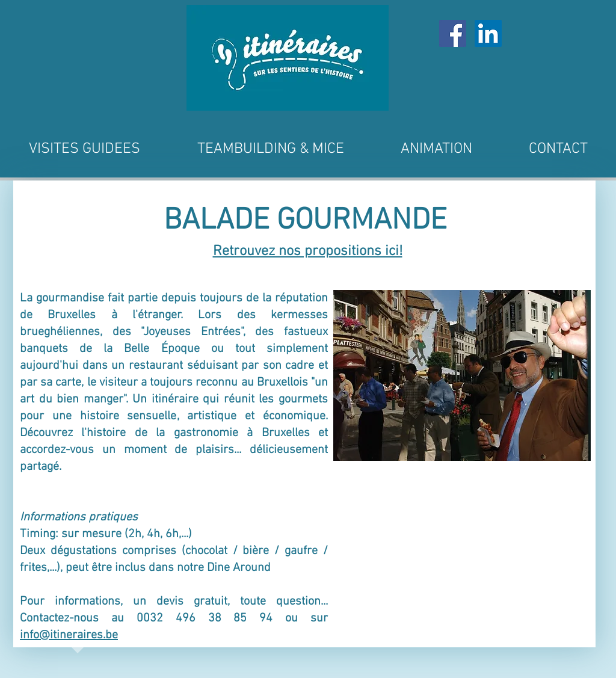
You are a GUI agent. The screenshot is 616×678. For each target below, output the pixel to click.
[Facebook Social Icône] (453, 33)
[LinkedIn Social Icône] (488, 33)
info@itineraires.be (69, 635)
